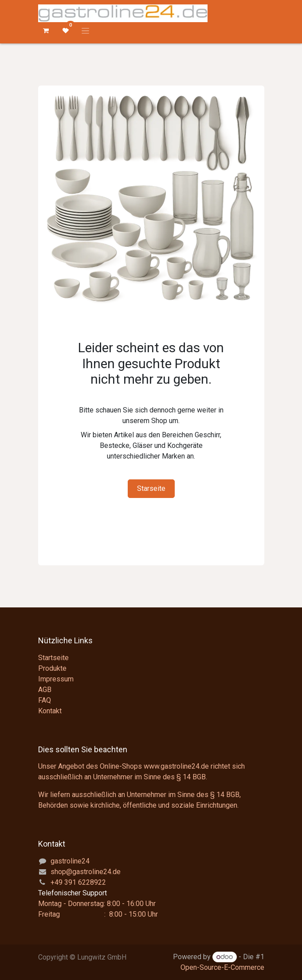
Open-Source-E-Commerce (222, 967)
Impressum (56, 679)
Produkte (52, 668)
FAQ (45, 700)
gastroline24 (70, 861)
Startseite (53, 658)
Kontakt (50, 711)
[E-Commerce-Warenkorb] (46, 31)
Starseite (151, 488)
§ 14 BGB (191, 777)
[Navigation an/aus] (85, 31)
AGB (45, 690)
